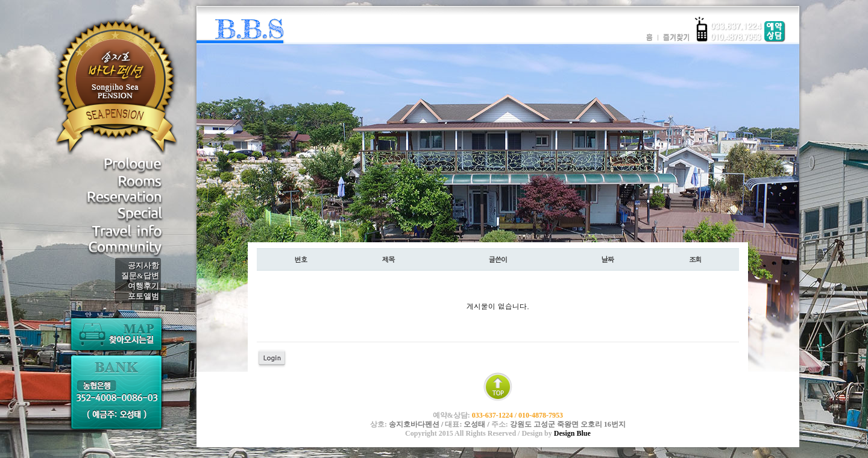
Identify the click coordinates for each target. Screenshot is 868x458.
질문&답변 (140, 276)
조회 (695, 259)
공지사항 (143, 265)
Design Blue (572, 433)
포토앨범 (143, 296)
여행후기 (143, 286)
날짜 (607, 259)
